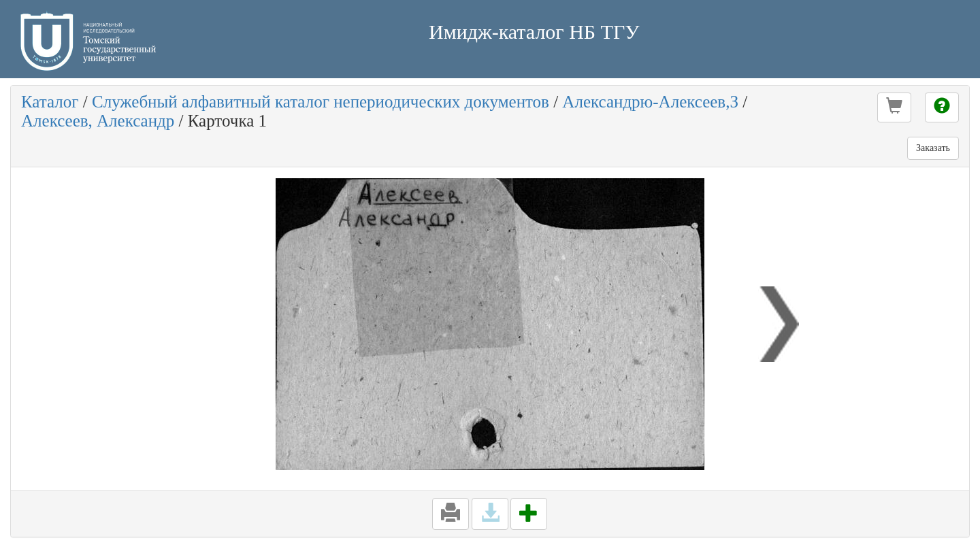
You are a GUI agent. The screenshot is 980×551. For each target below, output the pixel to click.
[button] (894, 107)
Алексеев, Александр (98, 121)
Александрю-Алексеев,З (650, 102)
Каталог (50, 102)
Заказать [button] (933, 148)
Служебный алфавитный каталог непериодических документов (321, 102)
